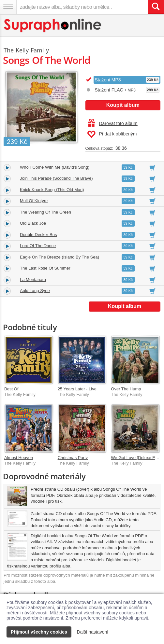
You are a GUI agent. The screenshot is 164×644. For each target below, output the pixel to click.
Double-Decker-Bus (38, 235)
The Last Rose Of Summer (45, 268)
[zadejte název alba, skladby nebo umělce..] (82, 7)
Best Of (11, 389)
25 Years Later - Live (77, 389)
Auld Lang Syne (35, 291)
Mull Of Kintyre (34, 201)
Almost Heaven (19, 458)
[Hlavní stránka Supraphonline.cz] (53, 26)
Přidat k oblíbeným (112, 134)
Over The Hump (126, 389)
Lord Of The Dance (38, 246)
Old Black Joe (33, 223)
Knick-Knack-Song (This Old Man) (52, 190)
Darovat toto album (113, 123)
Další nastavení (93, 632)
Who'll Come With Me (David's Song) (55, 167)
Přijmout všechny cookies (39, 632)
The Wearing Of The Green (45, 212)
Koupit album (123, 105)
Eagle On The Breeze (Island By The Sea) (60, 257)
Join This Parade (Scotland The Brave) (56, 178)
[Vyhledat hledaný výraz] (156, 7)
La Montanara (33, 280)
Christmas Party (73, 458)
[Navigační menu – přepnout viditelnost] (8, 7)
